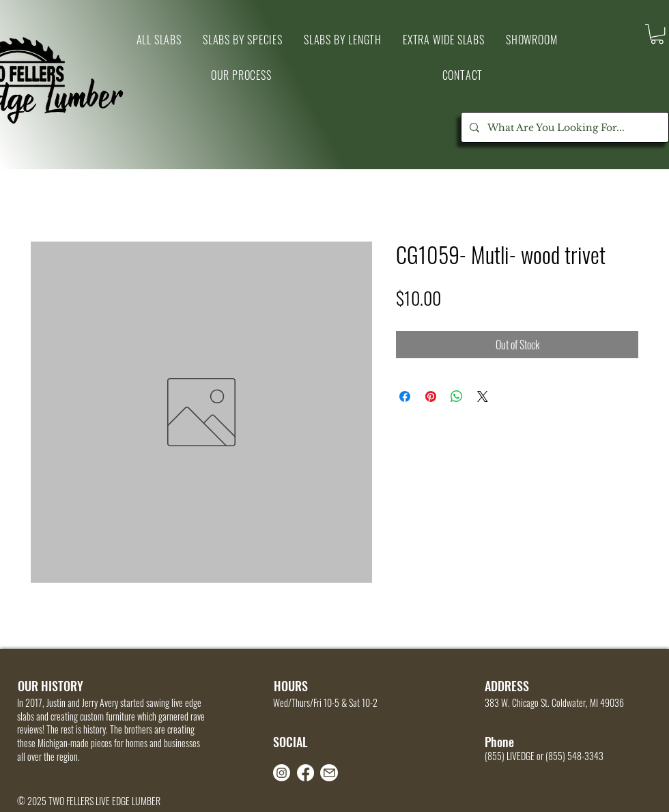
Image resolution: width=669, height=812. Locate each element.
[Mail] (329, 773)
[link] (657, 34)
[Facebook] (305, 773)
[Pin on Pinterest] (431, 396)
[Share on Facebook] (405, 396)
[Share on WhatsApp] (457, 396)
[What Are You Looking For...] (564, 127)
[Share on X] (483, 396)
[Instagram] (282, 773)
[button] (531, 40)
